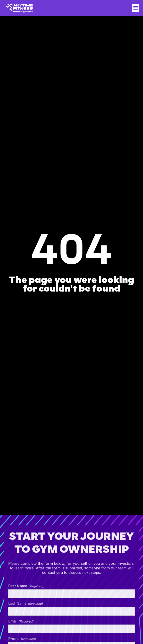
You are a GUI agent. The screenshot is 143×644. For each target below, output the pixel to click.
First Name (26, 588)
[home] (20, 8)
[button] (136, 8)
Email (21, 623)
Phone (22, 640)
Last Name (26, 605)
